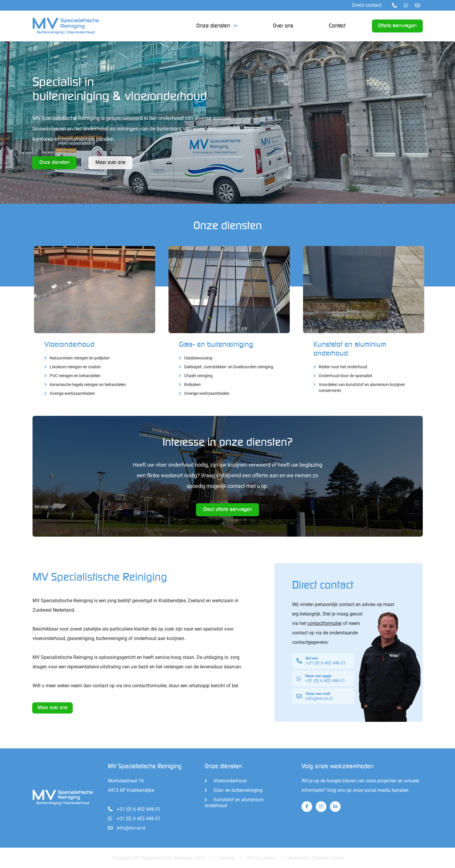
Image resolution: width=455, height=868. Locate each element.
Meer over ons (53, 708)
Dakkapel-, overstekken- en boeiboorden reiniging (229, 367)
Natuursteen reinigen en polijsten (80, 358)
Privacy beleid (262, 858)
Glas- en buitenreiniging (216, 345)
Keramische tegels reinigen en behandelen (88, 384)
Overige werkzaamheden (72, 393)
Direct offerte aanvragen (227, 509)
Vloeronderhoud (69, 345)
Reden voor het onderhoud (343, 366)
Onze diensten (213, 26)
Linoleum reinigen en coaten (75, 367)
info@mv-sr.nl (127, 828)
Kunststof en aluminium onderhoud (234, 802)
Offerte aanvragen (397, 26)
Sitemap (226, 858)
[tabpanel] (227, 123)
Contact (337, 26)
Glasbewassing (198, 358)
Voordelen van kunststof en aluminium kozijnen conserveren (362, 387)
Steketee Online (327, 858)
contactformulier (324, 623)
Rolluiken (192, 384)
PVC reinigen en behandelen (75, 376)
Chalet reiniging (198, 376)
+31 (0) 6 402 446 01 (134, 809)
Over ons (283, 26)
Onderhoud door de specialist (345, 375)
